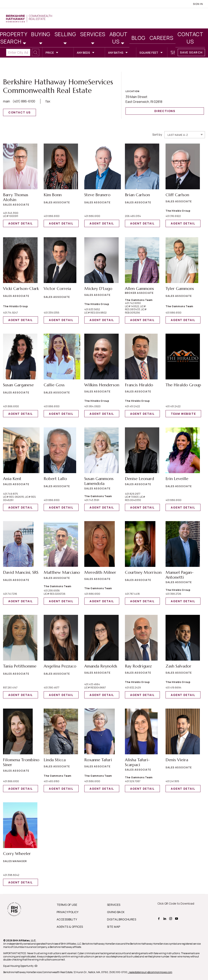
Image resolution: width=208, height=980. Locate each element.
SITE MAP (114, 927)
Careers (161, 38)
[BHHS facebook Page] (159, 918)
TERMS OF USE (67, 905)
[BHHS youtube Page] (177, 918)
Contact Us (190, 38)
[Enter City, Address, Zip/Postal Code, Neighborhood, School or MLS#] (18, 52)
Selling (65, 34)
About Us (119, 38)
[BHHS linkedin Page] (165, 918)
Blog (138, 38)
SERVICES (114, 905)
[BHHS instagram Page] (171, 918)
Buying (41, 34)
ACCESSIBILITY (67, 919)
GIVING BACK (116, 912)
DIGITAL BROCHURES (122, 919)
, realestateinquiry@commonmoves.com (150, 972)
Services (93, 34)
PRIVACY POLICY (68, 912)
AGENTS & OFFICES (70, 927)
